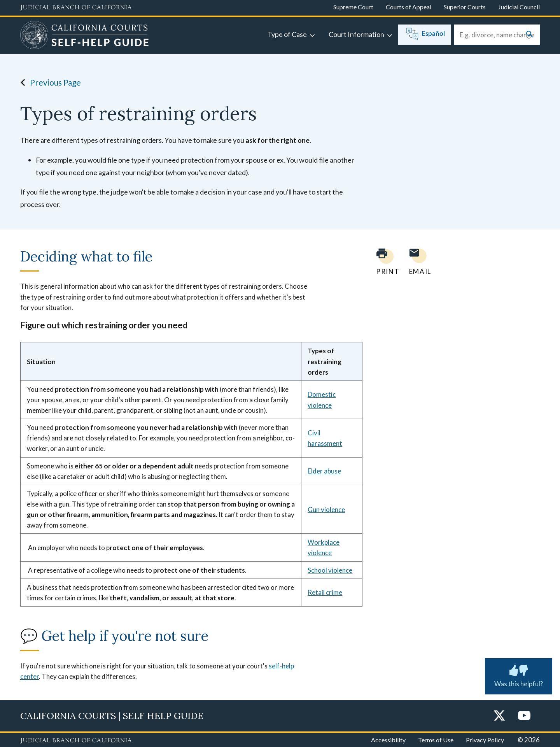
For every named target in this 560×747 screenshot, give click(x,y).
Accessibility (388, 740)
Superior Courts (465, 7)
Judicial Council (519, 7)
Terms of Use (436, 740)
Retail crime (325, 592)
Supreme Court (353, 7)
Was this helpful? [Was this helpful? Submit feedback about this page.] (519, 675)
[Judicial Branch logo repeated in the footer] (76, 741)
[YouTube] (524, 716)
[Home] (85, 36)
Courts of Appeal (409, 7)
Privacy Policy (485, 740)
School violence (330, 570)
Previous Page (48, 82)
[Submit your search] (530, 35)
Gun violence (326, 509)
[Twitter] (499, 716)
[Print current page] (383, 262)
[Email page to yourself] (418, 262)
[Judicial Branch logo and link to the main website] (76, 8)
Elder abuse (324, 471)
